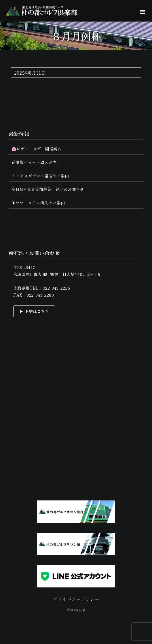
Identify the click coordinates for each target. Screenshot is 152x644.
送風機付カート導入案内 (34, 162)
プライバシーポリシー (76, 599)
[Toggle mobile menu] (143, 12)
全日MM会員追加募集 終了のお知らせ (48, 189)
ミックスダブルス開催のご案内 (40, 176)
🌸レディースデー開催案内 (37, 149)
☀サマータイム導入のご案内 (38, 203)
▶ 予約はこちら (34, 311)
